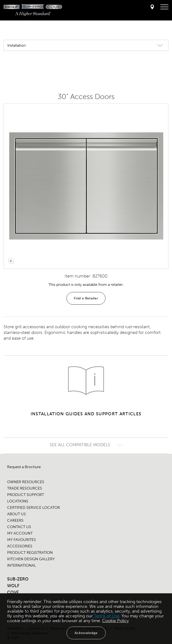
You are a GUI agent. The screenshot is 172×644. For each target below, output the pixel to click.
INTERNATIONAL (21, 565)
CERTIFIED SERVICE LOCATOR (33, 508)
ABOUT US (17, 514)
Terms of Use (107, 616)
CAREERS (15, 520)
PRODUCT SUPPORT (26, 495)
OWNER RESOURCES (26, 482)
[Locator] (152, 7)
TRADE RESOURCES (25, 488)
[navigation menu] (164, 7)
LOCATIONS (18, 501)
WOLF (13, 586)
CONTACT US (19, 527)
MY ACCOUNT (20, 533)
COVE (13, 592)
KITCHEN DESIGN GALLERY (31, 559)
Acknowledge (86, 633)
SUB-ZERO (18, 579)
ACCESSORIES (20, 546)
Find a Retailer (86, 298)
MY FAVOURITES (21, 540)
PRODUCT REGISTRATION (30, 552)
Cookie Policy (115, 621)
